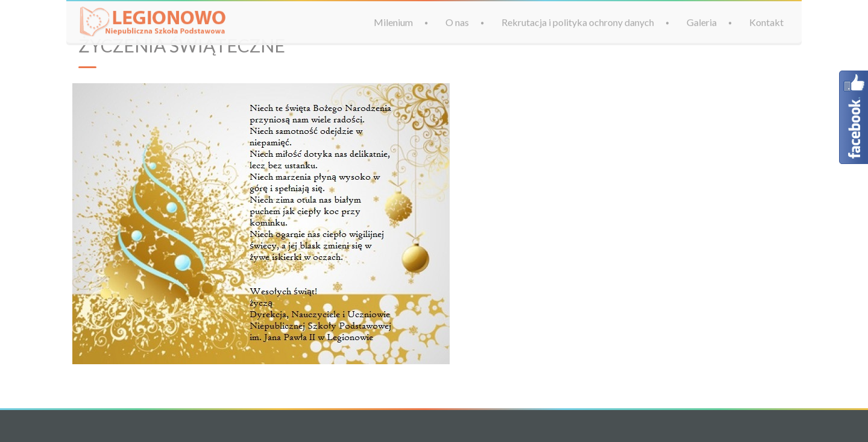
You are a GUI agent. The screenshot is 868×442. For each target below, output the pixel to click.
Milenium (393, 22)
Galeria (702, 22)
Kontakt (766, 22)
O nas (457, 22)
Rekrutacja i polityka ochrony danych (578, 22)
